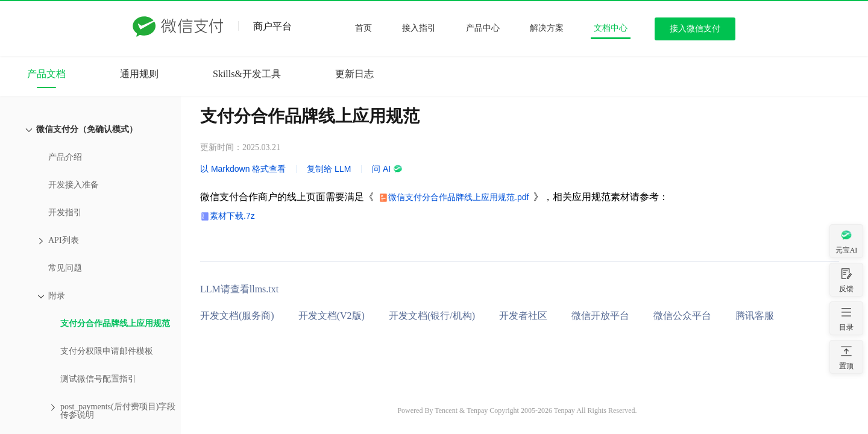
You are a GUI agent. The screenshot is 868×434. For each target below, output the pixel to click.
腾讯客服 (755, 316)
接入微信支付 (695, 29)
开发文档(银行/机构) (432, 316)
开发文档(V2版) (332, 316)
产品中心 (483, 28)
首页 (363, 28)
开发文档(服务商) (237, 316)
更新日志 (354, 74)
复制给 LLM (329, 169)
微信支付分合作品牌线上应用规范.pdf (458, 197)
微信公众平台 (682, 316)
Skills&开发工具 (247, 74)
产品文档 (46, 74)
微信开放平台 (600, 316)
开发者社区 (523, 316)
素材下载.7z (232, 216)
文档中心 (611, 28)
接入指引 (419, 28)
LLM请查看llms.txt (239, 289)
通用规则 (139, 74)
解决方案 (547, 28)
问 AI (387, 169)
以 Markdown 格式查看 (243, 169)
